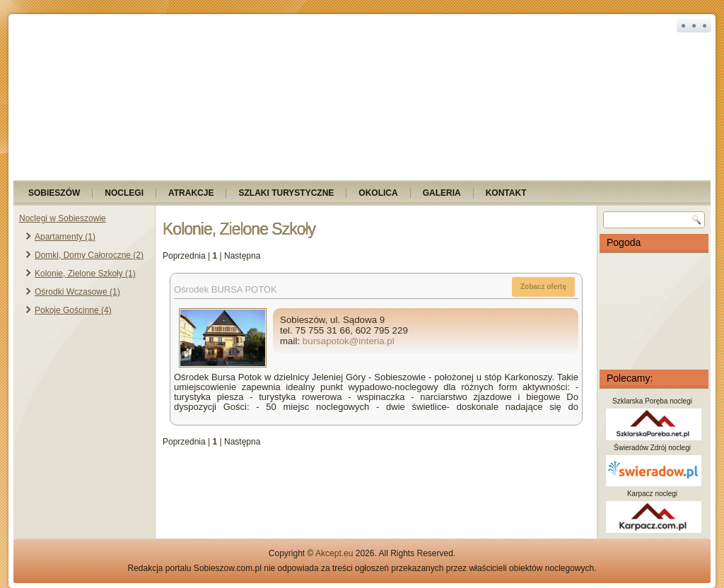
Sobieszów (54, 193)
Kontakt (506, 193)
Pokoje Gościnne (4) (73, 310)
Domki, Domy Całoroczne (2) (89, 255)
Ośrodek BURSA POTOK (226, 289)
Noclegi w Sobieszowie (63, 218)
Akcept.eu (334, 553)
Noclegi (124, 193)
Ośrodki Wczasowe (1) (77, 292)
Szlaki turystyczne (286, 193)
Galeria (442, 193)
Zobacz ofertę (543, 287)
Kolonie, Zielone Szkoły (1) (85, 274)
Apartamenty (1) (65, 237)
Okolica (378, 193)
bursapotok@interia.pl (349, 341)
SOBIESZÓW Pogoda (654, 311)
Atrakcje (191, 193)
